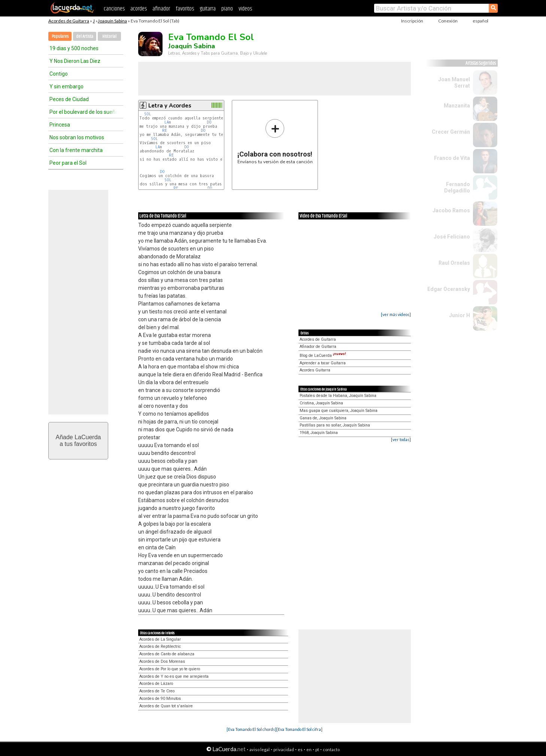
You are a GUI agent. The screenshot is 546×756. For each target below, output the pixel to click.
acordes (139, 9)
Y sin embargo (66, 86)
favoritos (185, 9)
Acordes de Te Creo (157, 691)
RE (165, 130)
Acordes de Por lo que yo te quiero (170, 669)
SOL (148, 114)
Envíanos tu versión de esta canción (275, 141)
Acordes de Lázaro (156, 684)
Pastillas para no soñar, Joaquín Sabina (335, 425)
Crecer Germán (451, 132)
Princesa (60, 125)
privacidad (284, 749)
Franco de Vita (452, 158)
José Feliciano (452, 237)
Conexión (448, 21)
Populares (60, 37)
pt (317, 749)
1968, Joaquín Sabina (319, 433)
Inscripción (412, 21)
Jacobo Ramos (451, 210)
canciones (114, 9)
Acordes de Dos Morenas (162, 661)
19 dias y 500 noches (74, 48)
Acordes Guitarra (315, 370)
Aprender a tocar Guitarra (323, 363)
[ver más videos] (396, 314)
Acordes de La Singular (160, 639)
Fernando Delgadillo (457, 187)
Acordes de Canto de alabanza (167, 654)
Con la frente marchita (76, 150)
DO (209, 122)
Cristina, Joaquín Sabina (321, 403)
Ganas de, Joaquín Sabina (323, 418)
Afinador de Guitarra (318, 347)
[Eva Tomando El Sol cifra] (299, 729)
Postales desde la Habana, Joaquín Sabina (338, 396)
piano (227, 9)
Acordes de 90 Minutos (160, 699)
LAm (168, 122)
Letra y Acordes (170, 106)
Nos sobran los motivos (77, 137)
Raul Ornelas (454, 263)
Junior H (459, 315)
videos (245, 9)
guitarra (208, 9)
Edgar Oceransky (449, 289)
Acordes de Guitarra (69, 21)
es (300, 749)
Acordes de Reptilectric (160, 646)
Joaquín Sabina (112, 21)
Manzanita (457, 106)
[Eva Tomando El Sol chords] (251, 729)
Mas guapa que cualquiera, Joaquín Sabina (339, 411)
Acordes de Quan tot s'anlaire (166, 706)
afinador (161, 9)
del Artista (85, 37)
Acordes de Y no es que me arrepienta (174, 676)
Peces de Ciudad (69, 99)
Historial (109, 37)
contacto (331, 749)
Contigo (59, 74)
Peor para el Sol (68, 163)
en (309, 749)
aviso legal (260, 749)
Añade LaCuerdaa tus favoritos (78, 441)
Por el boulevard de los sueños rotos (83, 112)
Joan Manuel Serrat (454, 83)
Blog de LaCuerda (323, 356)
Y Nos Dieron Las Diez (75, 61)
